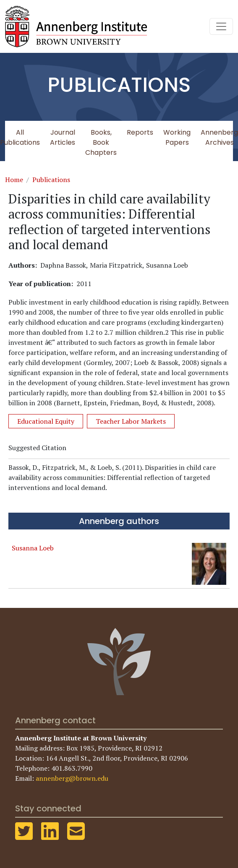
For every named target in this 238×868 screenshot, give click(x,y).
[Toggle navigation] (221, 26)
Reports (140, 132)
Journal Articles (63, 137)
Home (14, 180)
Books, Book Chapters (101, 142)
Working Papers (177, 137)
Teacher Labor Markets (131, 421)
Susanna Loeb (33, 548)
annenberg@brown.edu (72, 778)
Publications (51, 180)
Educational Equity (46, 421)
